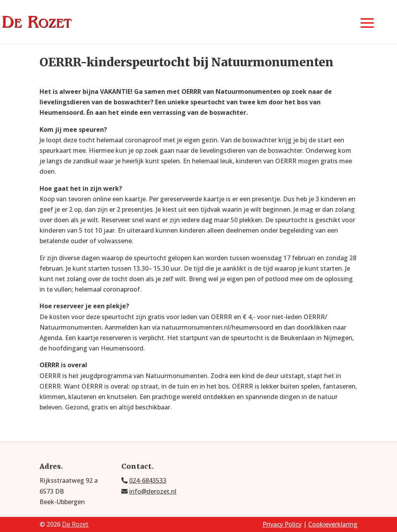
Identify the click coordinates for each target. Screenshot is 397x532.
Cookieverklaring (333, 524)
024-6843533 (148, 480)
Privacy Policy (282, 524)
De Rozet (75, 524)
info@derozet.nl (153, 491)
